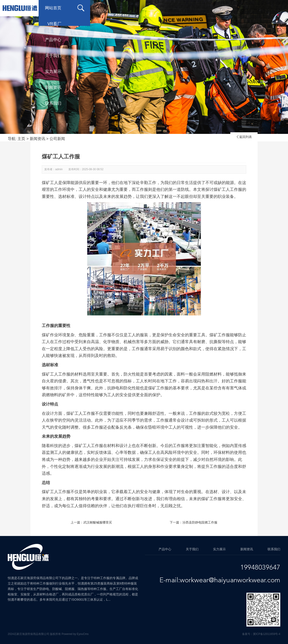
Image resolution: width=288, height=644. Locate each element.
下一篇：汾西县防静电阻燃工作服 (194, 522)
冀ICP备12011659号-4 (267, 634)
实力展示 (199, 8)
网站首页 (53, 8)
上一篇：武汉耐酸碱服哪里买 (91, 522)
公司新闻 (57, 139)
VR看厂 (91, 8)
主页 (21, 139)
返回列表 (244, 137)
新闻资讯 (235, 8)
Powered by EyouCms (75, 634)
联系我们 (53, 24)
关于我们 (162, 8)
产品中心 (126, 8)
